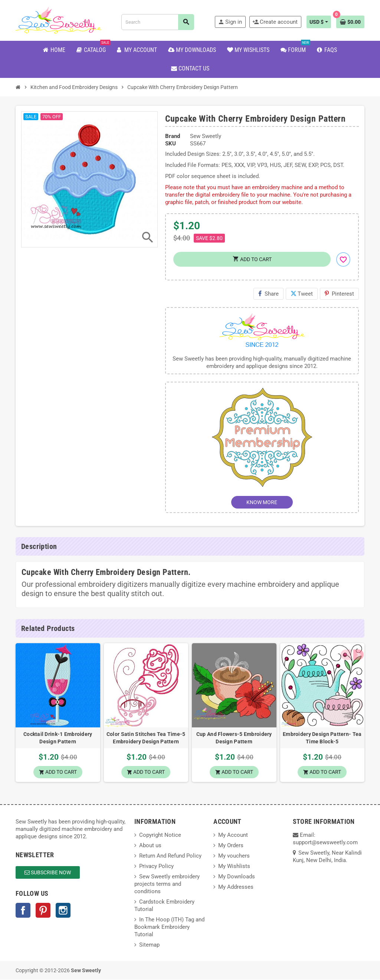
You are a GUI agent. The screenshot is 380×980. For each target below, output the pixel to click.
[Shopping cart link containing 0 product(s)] (350, 22)
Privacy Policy (156, 866)
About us (150, 846)
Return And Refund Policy (170, 856)
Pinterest (339, 294)
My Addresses (236, 887)
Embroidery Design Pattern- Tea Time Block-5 (322, 738)
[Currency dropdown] (319, 22)
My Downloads (237, 877)
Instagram (63, 911)
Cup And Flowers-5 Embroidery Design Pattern (234, 738)
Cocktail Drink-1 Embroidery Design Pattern (58, 738)
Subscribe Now (48, 873)
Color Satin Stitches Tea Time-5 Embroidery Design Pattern (146, 738)
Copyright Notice (160, 835)
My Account (233, 835)
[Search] (158, 22)
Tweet (302, 294)
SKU (171, 144)
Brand (173, 136)
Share (268, 294)
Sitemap (149, 945)
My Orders (231, 846)
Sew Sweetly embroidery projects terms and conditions (167, 884)
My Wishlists (234, 866)
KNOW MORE (262, 502)
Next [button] (357, 628)
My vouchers (234, 856)
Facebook (23, 911)
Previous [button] (345, 628)
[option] (58, 713)
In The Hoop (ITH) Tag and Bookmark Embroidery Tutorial (169, 927)
